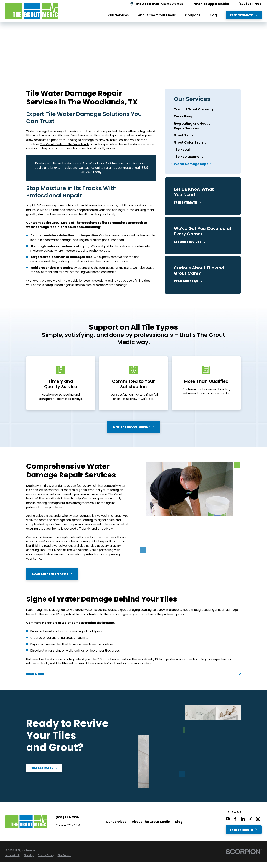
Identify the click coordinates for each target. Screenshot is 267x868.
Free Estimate (244, 15)
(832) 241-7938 (250, 4)
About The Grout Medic (151, 822)
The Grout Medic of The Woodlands (65, 144)
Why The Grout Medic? (133, 427)
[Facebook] (235, 819)
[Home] (32, 11)
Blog (179, 822)
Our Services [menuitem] (119, 15)
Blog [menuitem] (213, 15)
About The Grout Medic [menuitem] (157, 15)
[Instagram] (258, 819)
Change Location (172, 4)
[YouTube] (228, 819)
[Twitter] (250, 819)
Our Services (116, 822)
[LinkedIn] (243, 819)
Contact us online (91, 168)
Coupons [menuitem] (193, 15)
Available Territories (52, 574)
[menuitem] (203, 109)
